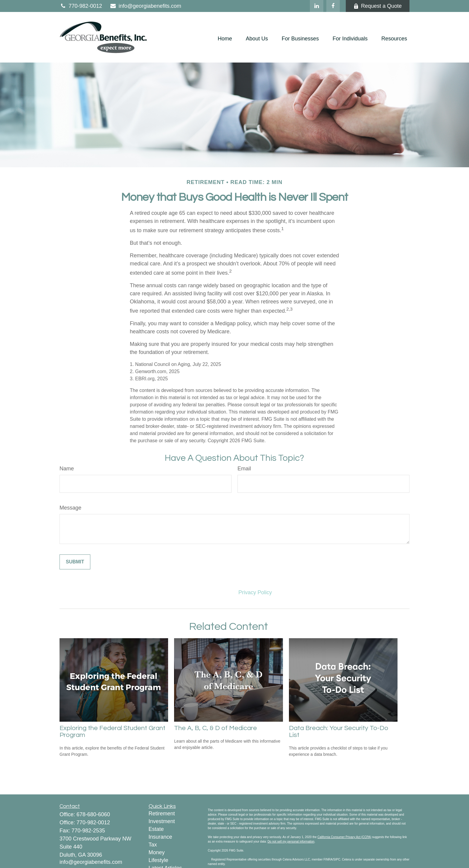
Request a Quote (378, 6)
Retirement (162, 814)
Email (244, 469)
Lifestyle (159, 860)
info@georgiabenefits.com (145, 6)
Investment (162, 821)
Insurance (160, 837)
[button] (225, 39)
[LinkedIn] (317, 6)
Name (67, 469)
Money (157, 852)
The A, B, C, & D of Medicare (216, 728)
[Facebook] (333, 6)
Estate (156, 829)
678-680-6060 (93, 814)
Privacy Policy (255, 592)
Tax (153, 845)
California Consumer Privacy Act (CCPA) (344, 837)
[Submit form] (75, 562)
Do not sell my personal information (291, 842)
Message (70, 508)
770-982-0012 (81, 6)
